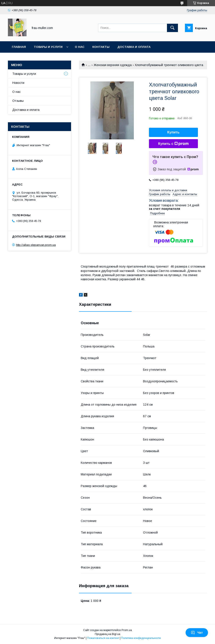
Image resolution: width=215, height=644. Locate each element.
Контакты (101, 47)
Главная (19, 47)
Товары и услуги (48, 47)
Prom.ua (127, 630)
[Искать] (172, 28)
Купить (174, 132)
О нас (80, 47)
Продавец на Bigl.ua (107, 634)
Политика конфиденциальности (141, 638)
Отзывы (18, 101)
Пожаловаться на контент (103, 638)
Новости (18, 83)
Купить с (173, 144)
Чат (197, 633)
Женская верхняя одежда (113, 65)
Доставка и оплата (134, 47)
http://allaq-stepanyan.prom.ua (36, 245)
